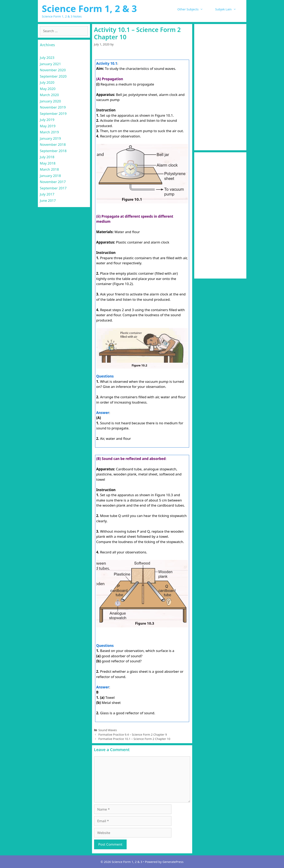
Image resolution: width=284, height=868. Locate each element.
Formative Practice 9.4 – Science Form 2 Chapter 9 (133, 735)
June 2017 (48, 200)
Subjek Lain (229, 9)
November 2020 (53, 70)
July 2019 (47, 120)
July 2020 (47, 82)
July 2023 (47, 58)
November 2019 (53, 107)
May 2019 (48, 126)
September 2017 (53, 188)
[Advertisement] (220, 87)
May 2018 (48, 163)
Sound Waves (108, 730)
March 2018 (49, 169)
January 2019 (50, 138)
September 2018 (53, 151)
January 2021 (50, 64)
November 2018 (53, 144)
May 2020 (48, 89)
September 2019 (53, 114)
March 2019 (49, 132)
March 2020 (49, 95)
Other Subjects (193, 9)
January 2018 (50, 176)
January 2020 (50, 101)
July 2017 (47, 194)
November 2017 (53, 182)
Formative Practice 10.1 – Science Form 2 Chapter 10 (134, 739)
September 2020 (53, 76)
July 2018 (47, 157)
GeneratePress (173, 862)
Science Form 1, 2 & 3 (89, 8)
